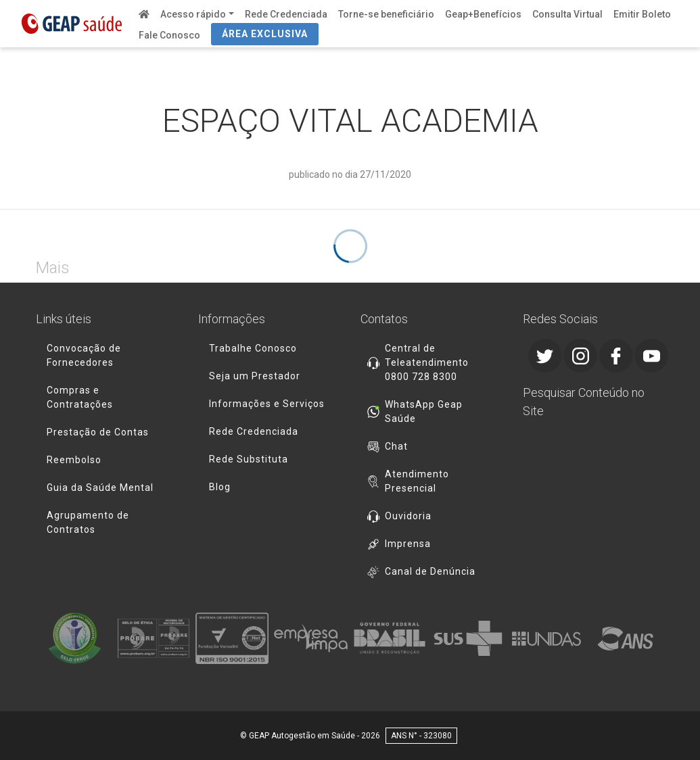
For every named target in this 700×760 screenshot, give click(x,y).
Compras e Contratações (80, 397)
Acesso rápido (193, 14)
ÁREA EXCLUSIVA (265, 34)
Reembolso (74, 460)
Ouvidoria (408, 516)
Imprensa (408, 544)
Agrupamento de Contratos (88, 522)
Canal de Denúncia (430, 571)
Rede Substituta (249, 459)
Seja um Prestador (255, 376)
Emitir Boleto (642, 14)
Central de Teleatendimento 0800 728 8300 (427, 362)
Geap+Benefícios (483, 14)
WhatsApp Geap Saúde (424, 411)
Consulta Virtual (567, 14)
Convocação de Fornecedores (84, 355)
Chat (396, 446)
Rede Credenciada (286, 14)
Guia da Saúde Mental (100, 488)
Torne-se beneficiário (386, 14)
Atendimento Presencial (417, 481)
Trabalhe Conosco (253, 348)
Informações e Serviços (267, 404)
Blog (220, 487)
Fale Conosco (169, 35)
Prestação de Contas (98, 432)
